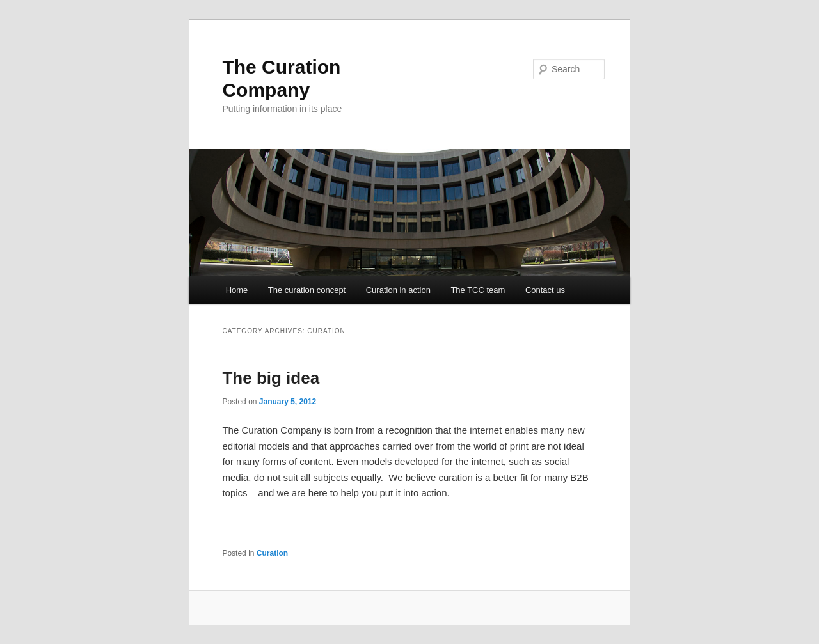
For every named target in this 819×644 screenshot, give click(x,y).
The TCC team (478, 290)
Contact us (545, 290)
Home (237, 290)
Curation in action (398, 290)
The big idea (271, 378)
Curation (272, 553)
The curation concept (307, 290)
